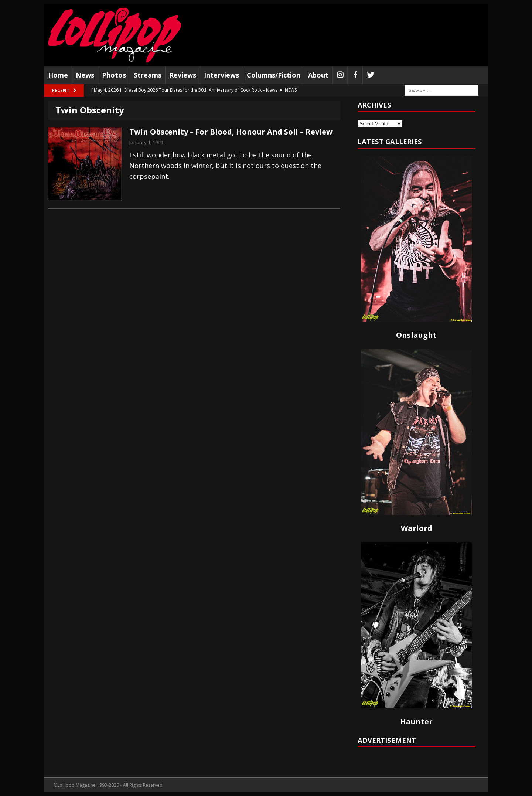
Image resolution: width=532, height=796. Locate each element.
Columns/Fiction (274, 75)
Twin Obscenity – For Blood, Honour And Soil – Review (231, 132)
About (318, 75)
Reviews (183, 75)
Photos (114, 75)
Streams (148, 75)
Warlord (417, 528)
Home (58, 75)
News (85, 75)
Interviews (221, 75)
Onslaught (416, 335)
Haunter (416, 722)
